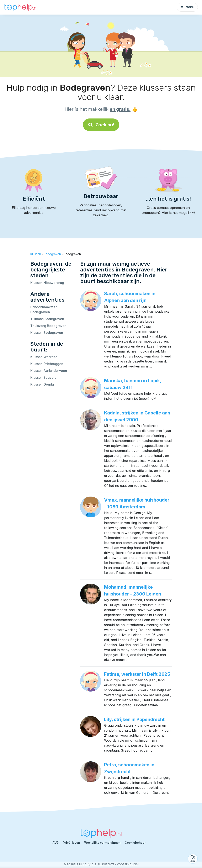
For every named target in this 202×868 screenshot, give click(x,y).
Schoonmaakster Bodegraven (44, 309)
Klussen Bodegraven (47, 333)
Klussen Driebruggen (47, 364)
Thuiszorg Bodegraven (48, 326)
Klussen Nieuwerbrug (47, 283)
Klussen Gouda (42, 384)
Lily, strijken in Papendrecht (134, 719)
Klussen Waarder (44, 357)
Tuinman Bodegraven (47, 319)
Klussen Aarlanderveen (49, 371)
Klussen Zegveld (43, 377)
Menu (187, 7)
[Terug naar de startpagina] (21, 7)
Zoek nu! (101, 125)
